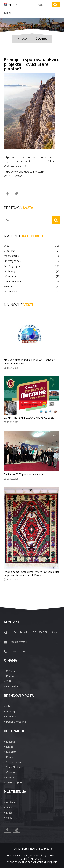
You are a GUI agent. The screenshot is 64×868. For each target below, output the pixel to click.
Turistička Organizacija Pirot (28, 849)
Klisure (10, 747)
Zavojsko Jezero (15, 782)
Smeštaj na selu (32, 261)
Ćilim (9, 706)
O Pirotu (11, 681)
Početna (12, 855)
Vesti (32, 246)
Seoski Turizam (15, 762)
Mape (9, 813)
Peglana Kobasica (16, 722)
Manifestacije (32, 256)
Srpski (10, 4)
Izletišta (10, 742)
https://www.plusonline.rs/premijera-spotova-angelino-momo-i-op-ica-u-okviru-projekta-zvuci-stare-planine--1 (31, 161)
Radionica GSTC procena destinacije (24, 474)
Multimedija (32, 292)
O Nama (11, 671)
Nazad (22, 39)
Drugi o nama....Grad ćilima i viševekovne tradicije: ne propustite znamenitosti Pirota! (31, 573)
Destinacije (32, 271)
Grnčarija (11, 711)
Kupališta (11, 752)
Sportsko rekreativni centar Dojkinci (33, 862)
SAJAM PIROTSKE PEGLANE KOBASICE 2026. (29, 418)
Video (9, 818)
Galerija (10, 808)
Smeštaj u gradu (32, 266)
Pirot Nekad (13, 686)
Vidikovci (11, 777)
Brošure (11, 802)
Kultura (32, 286)
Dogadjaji (27, 855)
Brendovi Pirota (32, 281)
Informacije (32, 276)
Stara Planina (13, 767)
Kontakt (10, 676)
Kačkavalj (11, 717)
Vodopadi (11, 772)
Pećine (10, 757)
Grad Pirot (32, 251)
